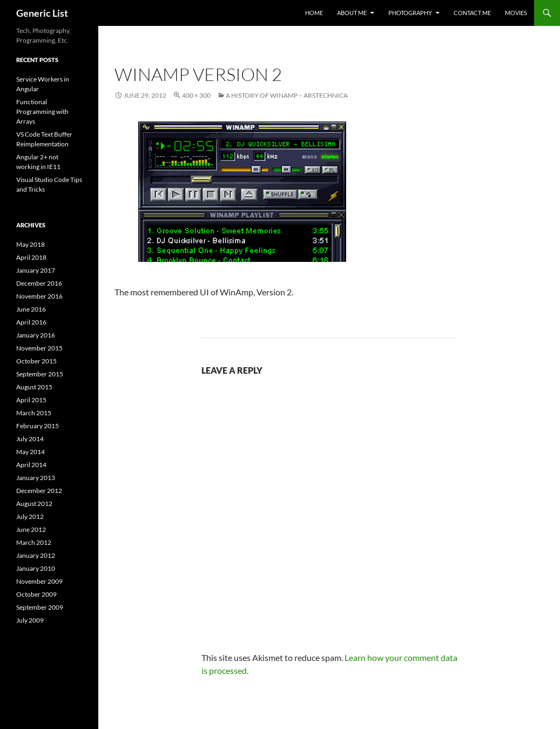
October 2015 (36, 361)
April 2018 (31, 257)
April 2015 (31, 400)
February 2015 (38, 426)
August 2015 (34, 387)
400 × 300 (196, 95)
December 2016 (39, 283)
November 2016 (39, 296)
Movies (516, 13)
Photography (410, 13)
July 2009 (30, 620)
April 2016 (31, 322)
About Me (352, 13)
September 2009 (40, 607)
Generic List (42, 13)
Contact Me (472, 13)
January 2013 (36, 478)
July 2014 (30, 439)
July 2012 (30, 517)
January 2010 (36, 568)
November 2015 (39, 348)
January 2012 (36, 555)
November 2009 (39, 581)
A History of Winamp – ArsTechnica (287, 95)
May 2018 (31, 244)
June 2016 (31, 309)
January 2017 (36, 270)
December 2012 (39, 491)
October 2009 (36, 594)
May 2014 (31, 452)
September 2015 (40, 374)
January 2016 (36, 335)
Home (314, 13)
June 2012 (31, 529)
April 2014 (31, 465)
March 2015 (34, 413)
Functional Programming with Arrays (42, 112)
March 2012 (34, 542)
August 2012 (34, 504)
